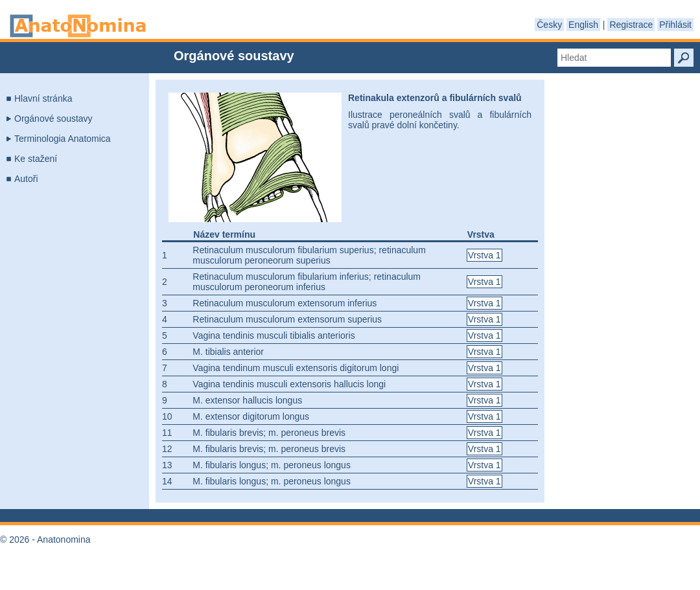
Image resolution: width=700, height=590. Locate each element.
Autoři (26, 179)
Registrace (631, 25)
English (583, 25)
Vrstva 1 (484, 255)
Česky (549, 25)
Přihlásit (675, 25)
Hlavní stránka (43, 98)
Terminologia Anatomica (63, 139)
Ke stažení (36, 159)
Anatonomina (78, 26)
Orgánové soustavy (53, 119)
